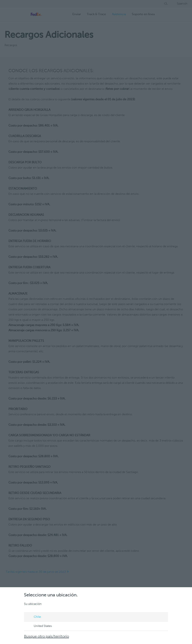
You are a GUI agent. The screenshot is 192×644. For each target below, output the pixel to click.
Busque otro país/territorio (46, 637)
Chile (34, 617)
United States (39, 626)
